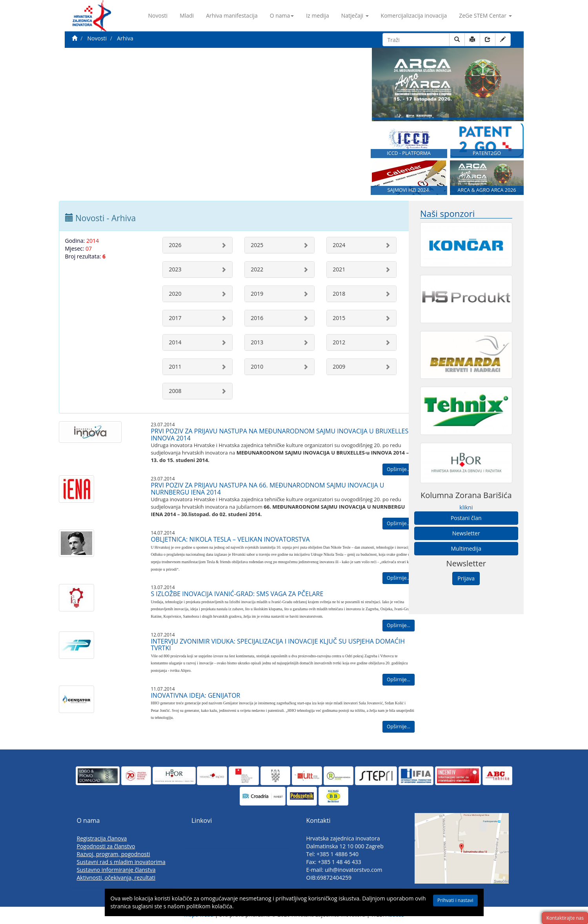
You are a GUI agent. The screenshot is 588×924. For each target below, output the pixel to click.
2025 (257, 245)
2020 (175, 294)
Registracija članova (102, 838)
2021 (339, 269)
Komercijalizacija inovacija (414, 15)
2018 (339, 294)
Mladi (187, 15)
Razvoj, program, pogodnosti (114, 854)
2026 (175, 245)
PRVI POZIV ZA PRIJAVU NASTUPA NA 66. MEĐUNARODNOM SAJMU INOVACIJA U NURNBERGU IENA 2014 (267, 489)
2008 (175, 391)
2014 (175, 342)
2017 (175, 318)
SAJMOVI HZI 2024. (409, 190)
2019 (257, 294)
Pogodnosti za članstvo (106, 846)
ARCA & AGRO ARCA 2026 (487, 190)
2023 (175, 269)
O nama (282, 15)
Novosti (158, 15)
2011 (175, 367)
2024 (339, 245)
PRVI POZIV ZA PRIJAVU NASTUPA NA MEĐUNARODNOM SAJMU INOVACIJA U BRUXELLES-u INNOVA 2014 (282, 435)
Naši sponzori (447, 214)
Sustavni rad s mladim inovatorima (121, 862)
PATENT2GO (487, 153)
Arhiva (125, 38)
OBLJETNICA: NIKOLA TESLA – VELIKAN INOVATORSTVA (230, 539)
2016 (257, 318)
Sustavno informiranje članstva (116, 870)
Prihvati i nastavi (455, 900)
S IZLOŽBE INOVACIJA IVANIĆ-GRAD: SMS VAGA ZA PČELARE (237, 594)
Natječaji (355, 15)
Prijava (466, 578)
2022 (257, 269)
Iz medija (317, 15)
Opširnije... (399, 469)
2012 (339, 342)
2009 (339, 367)
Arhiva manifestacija (232, 15)
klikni (466, 507)
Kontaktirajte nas (565, 918)
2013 (257, 342)
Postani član (466, 518)
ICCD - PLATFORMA (409, 153)
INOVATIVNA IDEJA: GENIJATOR (195, 695)
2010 (257, 367)
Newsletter (466, 533)
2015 (339, 318)
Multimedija (466, 548)
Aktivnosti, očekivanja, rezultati (116, 878)
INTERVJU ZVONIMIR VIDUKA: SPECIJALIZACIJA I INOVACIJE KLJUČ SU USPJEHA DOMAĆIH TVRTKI (278, 645)
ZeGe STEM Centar (485, 15)
